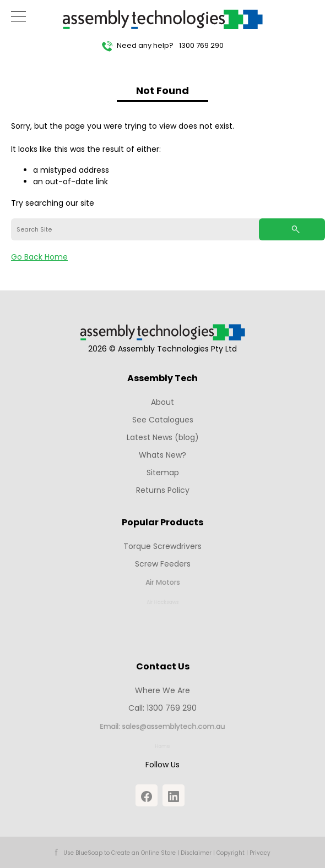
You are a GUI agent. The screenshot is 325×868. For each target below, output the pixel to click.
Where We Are (162, 690)
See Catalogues (163, 420)
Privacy (260, 853)
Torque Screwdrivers (162, 546)
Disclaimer (196, 853)
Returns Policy (163, 490)
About (162, 402)
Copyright (231, 853)
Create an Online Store (143, 853)
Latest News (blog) (163, 437)
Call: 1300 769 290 (163, 708)
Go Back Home (39, 257)
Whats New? (162, 455)
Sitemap (163, 473)
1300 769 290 (201, 45)
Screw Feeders (162, 564)
